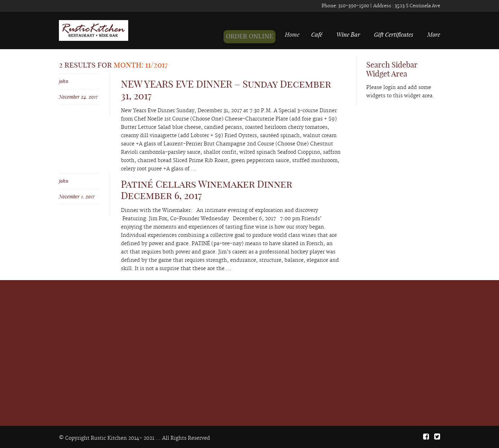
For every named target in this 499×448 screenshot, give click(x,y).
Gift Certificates (393, 34)
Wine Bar (348, 34)
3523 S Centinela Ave (417, 6)
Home (295, 34)
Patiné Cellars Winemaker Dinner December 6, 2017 (207, 190)
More (434, 34)
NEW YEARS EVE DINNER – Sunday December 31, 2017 (226, 90)
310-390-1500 (353, 6)
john (64, 81)
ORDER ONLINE (253, 37)
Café (317, 34)
